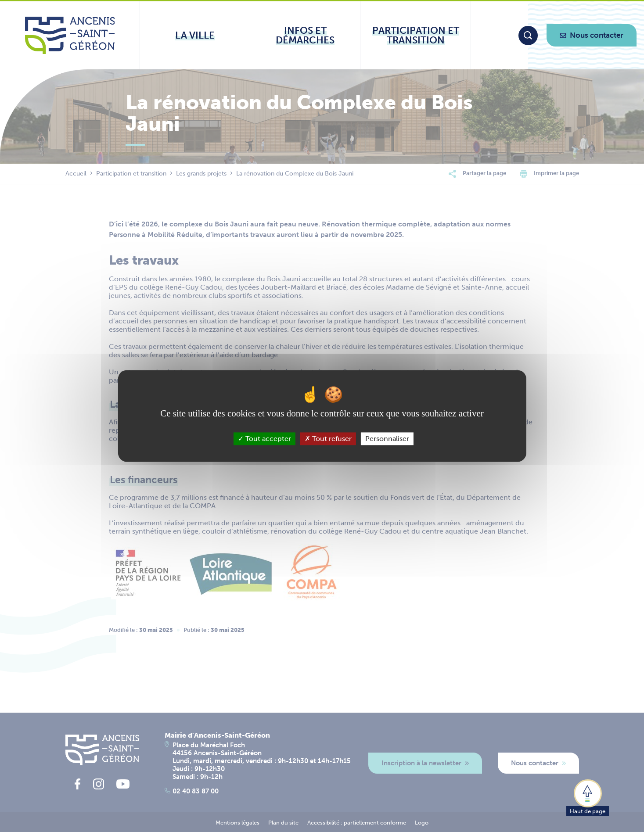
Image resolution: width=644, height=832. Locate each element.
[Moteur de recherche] (528, 36)
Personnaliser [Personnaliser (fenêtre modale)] (387, 439)
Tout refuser (328, 439)
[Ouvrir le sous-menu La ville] (195, 35)
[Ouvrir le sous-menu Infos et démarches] (305, 35)
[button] (588, 797)
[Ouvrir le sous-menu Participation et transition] (415, 35)
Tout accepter (264, 439)
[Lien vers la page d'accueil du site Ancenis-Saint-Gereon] (70, 35)
